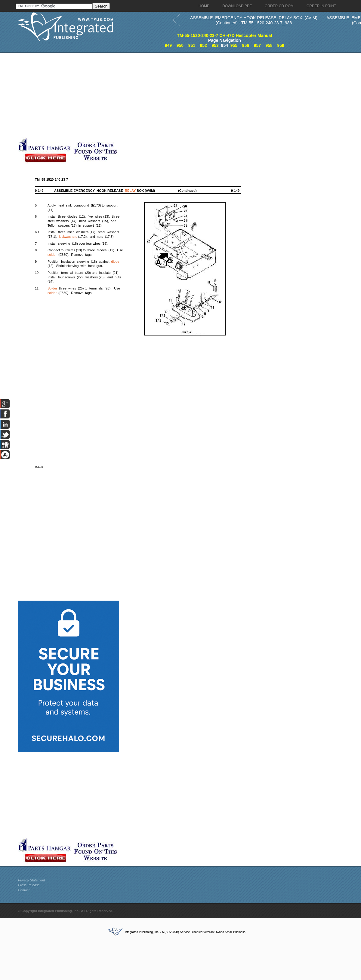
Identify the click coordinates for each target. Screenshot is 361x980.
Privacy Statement (31, 880)
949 (168, 45)
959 (281, 45)
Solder (52, 288)
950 (180, 45)
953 (215, 45)
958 (269, 45)
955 (234, 45)
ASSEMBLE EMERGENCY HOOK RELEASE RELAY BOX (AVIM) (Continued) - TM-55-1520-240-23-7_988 (254, 20)
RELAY (130, 191)
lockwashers (68, 237)
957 (257, 45)
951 (192, 45)
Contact (24, 890)
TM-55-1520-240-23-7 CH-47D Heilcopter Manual (224, 35)
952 (204, 45)
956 (246, 45)
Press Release (29, 885)
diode (115, 262)
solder (52, 255)
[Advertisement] (146, 95)
